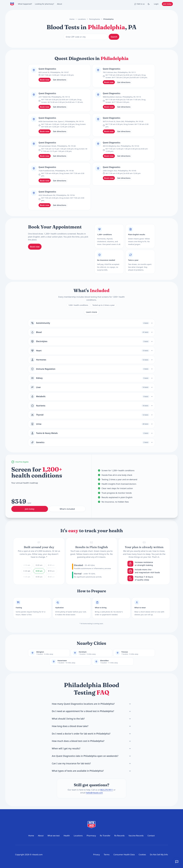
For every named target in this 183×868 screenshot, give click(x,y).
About (59, 4)
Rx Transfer (105, 836)
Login (156, 4)
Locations (82, 19)
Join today (167, 4)
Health (67, 836)
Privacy (97, 854)
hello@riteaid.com (94, 793)
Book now (45, 80)
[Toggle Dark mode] (149, 4)
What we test (54, 836)
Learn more (91, 312)
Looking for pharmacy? (44, 4)
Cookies (142, 854)
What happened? (25, 4)
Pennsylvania (95, 19)
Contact (151, 836)
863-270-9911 (107, 790)
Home (72, 19)
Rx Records (120, 836)
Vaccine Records (136, 836)
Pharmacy (91, 836)
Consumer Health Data (124, 854)
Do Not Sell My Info (159, 854)
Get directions (60, 80)
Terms (107, 854)
